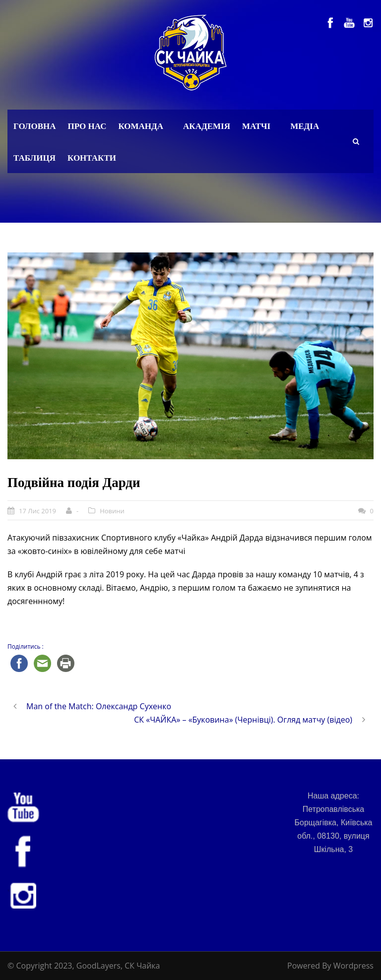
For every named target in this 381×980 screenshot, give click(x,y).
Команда (141, 126)
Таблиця (34, 158)
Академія (207, 126)
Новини (112, 511)
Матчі (256, 126)
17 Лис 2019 (37, 511)
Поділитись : (26, 646)
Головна (35, 126)
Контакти (92, 158)
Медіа (305, 126)
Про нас (87, 126)
